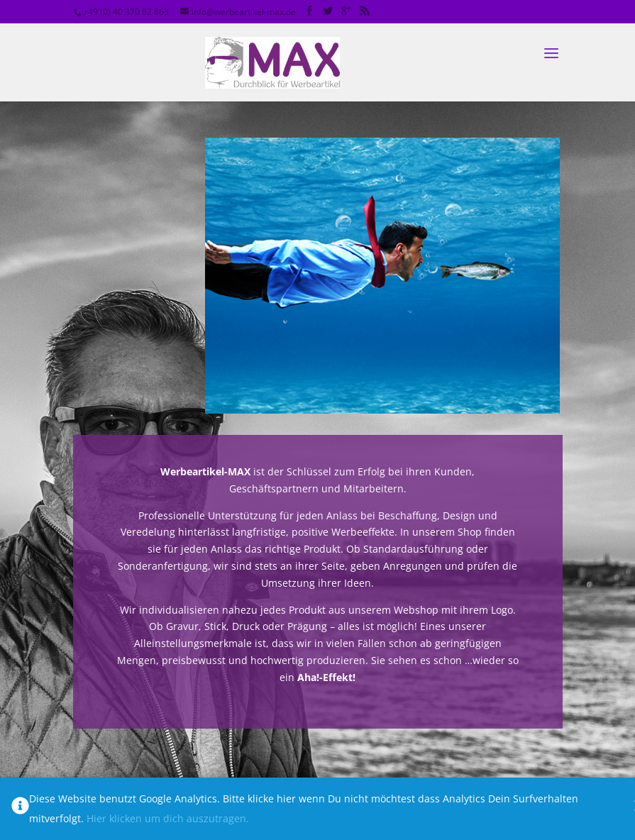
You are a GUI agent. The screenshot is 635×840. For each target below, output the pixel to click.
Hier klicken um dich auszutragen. (168, 818)
